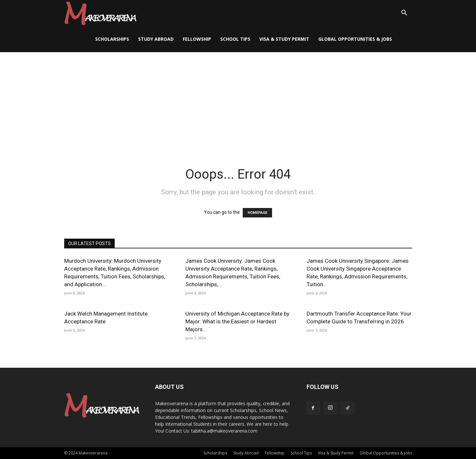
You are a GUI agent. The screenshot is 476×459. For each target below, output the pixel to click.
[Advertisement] (238, 101)
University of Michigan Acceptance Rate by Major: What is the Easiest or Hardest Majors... (237, 321)
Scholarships (112, 39)
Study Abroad (156, 39)
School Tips (235, 39)
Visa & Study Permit (284, 39)
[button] (404, 14)
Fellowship (197, 39)
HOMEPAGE (257, 213)
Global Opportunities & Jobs (355, 39)
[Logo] (100, 13)
